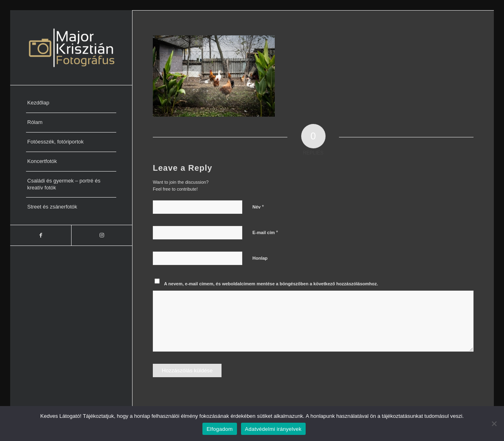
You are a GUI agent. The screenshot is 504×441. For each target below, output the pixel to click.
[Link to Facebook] (41, 235)
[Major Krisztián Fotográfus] (71, 48)
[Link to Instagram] (102, 235)
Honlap (260, 258)
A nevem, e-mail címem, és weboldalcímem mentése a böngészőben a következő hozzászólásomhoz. (271, 284)
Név (258, 207)
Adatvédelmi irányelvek (273, 429)
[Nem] (494, 424)
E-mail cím (265, 232)
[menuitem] (71, 103)
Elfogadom (219, 429)
